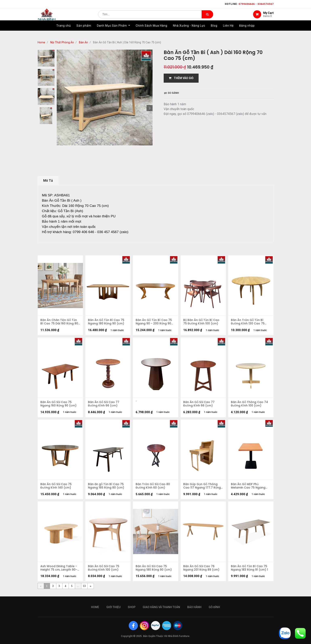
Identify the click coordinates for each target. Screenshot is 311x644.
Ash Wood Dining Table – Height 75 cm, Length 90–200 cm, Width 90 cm (59, 570)
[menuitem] (64, 32)
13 (84, 588)
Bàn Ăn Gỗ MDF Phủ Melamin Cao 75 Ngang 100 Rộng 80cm (249, 488)
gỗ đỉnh (214, 607)
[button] (60, 108)
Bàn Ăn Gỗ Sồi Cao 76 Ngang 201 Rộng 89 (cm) (202, 570)
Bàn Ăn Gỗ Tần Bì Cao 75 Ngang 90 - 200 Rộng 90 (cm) (154, 322)
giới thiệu (113, 607)
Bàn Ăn (83, 42)
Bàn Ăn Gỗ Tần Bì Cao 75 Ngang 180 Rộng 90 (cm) (107, 322)
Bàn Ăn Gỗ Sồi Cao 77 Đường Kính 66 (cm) (104, 405)
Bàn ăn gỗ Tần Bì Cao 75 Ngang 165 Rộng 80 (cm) (106, 488)
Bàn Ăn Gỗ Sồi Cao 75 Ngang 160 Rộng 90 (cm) (59, 405)
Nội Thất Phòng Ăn (62, 42)
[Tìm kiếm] (207, 17)
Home (41, 42)
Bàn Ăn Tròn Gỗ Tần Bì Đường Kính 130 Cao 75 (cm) (248, 322)
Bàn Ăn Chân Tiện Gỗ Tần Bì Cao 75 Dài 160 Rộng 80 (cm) (60, 322)
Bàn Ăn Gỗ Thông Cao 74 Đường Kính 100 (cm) (250, 405)
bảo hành (194, 607)
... (78, 588)
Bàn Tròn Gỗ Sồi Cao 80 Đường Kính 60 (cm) (153, 488)
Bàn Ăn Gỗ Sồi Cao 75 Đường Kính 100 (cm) (104, 570)
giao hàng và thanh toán (161, 607)
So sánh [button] (171, 93)
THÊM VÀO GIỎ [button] (181, 78)
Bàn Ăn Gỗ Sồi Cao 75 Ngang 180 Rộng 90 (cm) (154, 570)
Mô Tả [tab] (48, 181)
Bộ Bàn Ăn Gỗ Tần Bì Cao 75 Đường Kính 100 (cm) (202, 322)
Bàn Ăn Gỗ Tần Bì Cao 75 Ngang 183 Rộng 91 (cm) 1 (250, 570)
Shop (132, 607)
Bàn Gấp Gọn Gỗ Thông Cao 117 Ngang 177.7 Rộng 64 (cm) (202, 488)
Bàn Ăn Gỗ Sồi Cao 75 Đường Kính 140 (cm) (56, 488)
